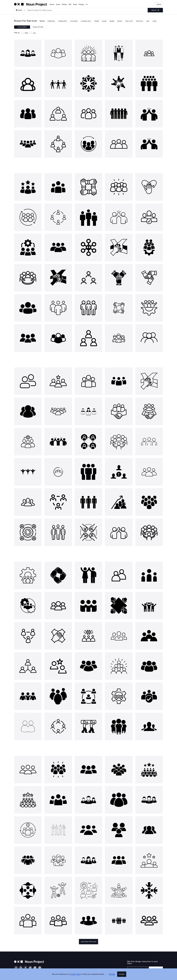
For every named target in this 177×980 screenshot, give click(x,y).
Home (52, 4)
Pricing (81, 4)
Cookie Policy (76, 976)
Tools (75, 4)
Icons (58, 4)
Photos (64, 4)
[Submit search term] (155, 10)
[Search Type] (20, 10)
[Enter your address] (139, 967)
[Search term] (87, 10)
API (70, 4)
